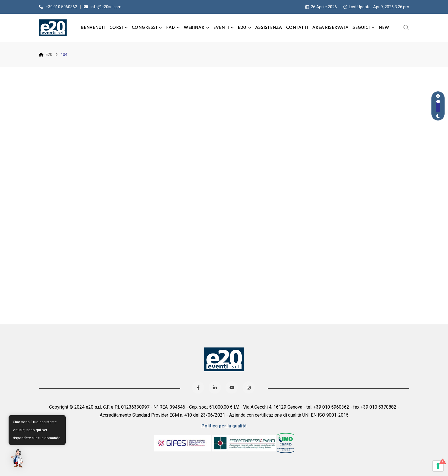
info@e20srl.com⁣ (106, 7)
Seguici (361, 28)
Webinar (194, 28)
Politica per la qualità (224, 426)
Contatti (297, 28)
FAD (170, 28)
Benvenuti (93, 28)
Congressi (144, 28)
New (384, 28)
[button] (18, 458)
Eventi (221, 28)
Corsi (116, 28)
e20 (242, 28)
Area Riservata (330, 28)
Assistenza (269, 28)
